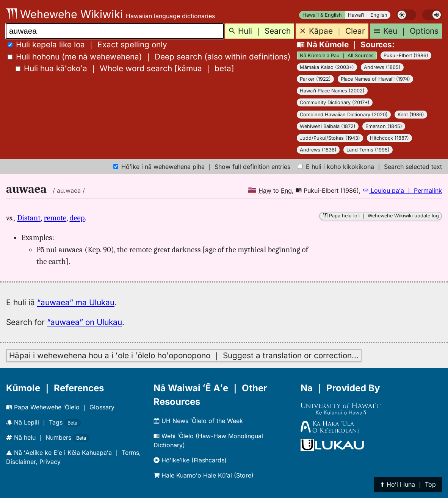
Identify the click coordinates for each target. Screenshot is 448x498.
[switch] (406, 15)
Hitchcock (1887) (389, 138)
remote (55, 218)
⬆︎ (408, 484)
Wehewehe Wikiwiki (64, 14)
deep (77, 218)
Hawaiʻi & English (322, 15)
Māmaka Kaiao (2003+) (327, 67)
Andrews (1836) (318, 150)
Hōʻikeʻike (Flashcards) (190, 460)
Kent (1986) (411, 115)
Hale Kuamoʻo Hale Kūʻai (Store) (204, 475)
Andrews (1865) (382, 67)
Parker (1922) (315, 79)
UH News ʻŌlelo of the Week (198, 421)
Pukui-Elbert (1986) (406, 55)
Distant (29, 218)
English (379, 15)
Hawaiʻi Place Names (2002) (332, 91)
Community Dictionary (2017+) (335, 102)
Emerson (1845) (384, 126)
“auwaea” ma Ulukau (76, 302)
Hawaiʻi (356, 15)
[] (125, 68)
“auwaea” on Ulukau (85, 322)
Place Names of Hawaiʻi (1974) (375, 79)
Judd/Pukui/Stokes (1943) (330, 138)
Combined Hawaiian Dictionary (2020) (344, 115)
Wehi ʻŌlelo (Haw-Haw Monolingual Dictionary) (208, 440)
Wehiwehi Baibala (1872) (328, 126)
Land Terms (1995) (368, 150)
